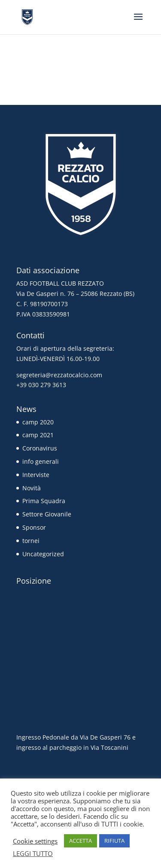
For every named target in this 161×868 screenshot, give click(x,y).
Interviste (36, 475)
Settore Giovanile (47, 514)
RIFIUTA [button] (114, 841)
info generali (41, 461)
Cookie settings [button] (35, 841)
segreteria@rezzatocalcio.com (59, 375)
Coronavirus (40, 448)
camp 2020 (38, 422)
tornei (31, 541)
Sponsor (34, 527)
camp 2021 (38, 435)
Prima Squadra (44, 501)
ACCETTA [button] (80, 841)
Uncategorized (43, 554)
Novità (32, 488)
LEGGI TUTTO (33, 853)
